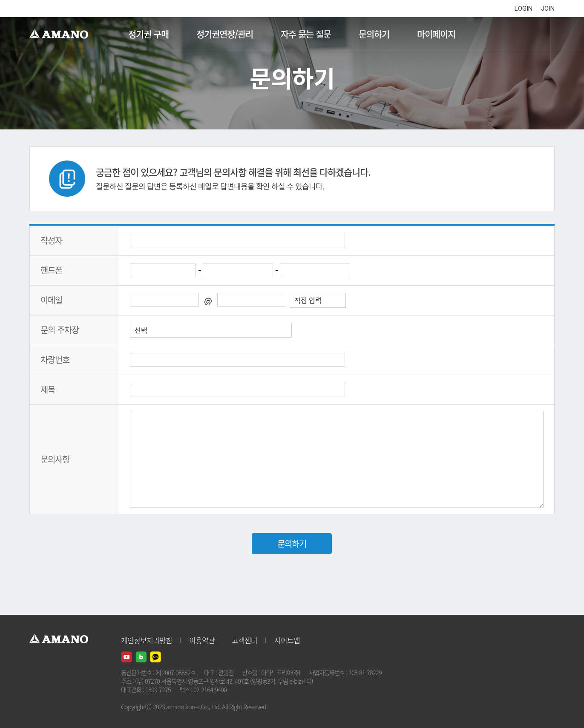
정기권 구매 (148, 34)
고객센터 (245, 640)
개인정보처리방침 (147, 640)
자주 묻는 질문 (306, 34)
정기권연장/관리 (225, 34)
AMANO (63, 34)
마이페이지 (436, 34)
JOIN (548, 9)
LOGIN (524, 9)
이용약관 (202, 640)
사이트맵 (287, 640)
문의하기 (374, 34)
